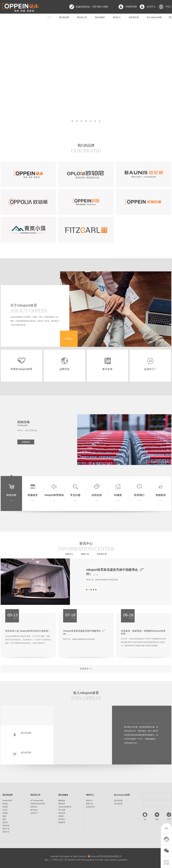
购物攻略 (62, 801)
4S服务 (61, 816)
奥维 (4, 819)
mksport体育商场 (65, 807)
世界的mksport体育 (38, 804)
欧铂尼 (5, 804)
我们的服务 (100, 17)
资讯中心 (117, 17)
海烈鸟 (5, 822)
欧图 (4, 816)
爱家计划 (85, 554)
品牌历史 (34, 807)
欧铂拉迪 (6, 826)
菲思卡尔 (6, 832)
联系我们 (62, 819)
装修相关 (62, 804)
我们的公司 (82, 17)
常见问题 (62, 810)
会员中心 (151, 7)
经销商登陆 (131, 7)
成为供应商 (118, 804)
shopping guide (23, 425)
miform (5, 810)
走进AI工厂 (35, 813)
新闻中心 (69, 554)
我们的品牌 (64, 17)
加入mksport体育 (154, 17)
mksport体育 (7, 801)
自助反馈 (62, 813)
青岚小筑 (6, 829)
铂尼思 (5, 807)
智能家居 (62, 822)
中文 (168, 7)
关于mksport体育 (37, 801)
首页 (49, 17)
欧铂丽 (5, 813)
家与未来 (34, 810)
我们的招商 (118, 801)
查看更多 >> (86, 669)
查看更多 (69, 339)
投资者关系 (134, 17)
